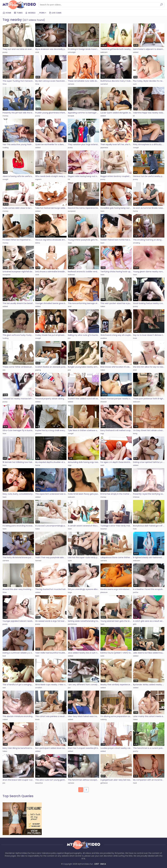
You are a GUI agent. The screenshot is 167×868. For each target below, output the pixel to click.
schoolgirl (72, 52)
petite (136, 592)
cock (37, 52)
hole (135, 529)
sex (4, 370)
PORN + (42, 13)
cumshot (104, 84)
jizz (69, 338)
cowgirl (136, 148)
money (5, 116)
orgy (102, 433)
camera (71, 84)
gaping (38, 370)
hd (69, 179)
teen (102, 211)
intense (136, 497)
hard (135, 783)
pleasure (104, 592)
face (4, 433)
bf (134, 116)
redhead (71, 275)
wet (4, 688)
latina (38, 243)
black (37, 719)
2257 (97, 864)
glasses (38, 433)
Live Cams (55, 13)
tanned (38, 561)
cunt (102, 465)
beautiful (39, 783)
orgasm (38, 179)
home (135, 211)
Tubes (18, 13)
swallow (104, 338)
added (136, 52)
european (72, 211)
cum (135, 84)
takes (103, 306)
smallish (39, 688)
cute (70, 561)
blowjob (71, 116)
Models (30, 13)
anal (70, 306)
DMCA (103, 864)
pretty (136, 751)
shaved (103, 402)
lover (135, 338)
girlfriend (104, 783)
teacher (104, 529)
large (70, 592)
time (5, 84)
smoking (137, 243)
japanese (104, 148)
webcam (104, 52)
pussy (5, 52)
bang (135, 433)
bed (4, 656)
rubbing (104, 719)
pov (69, 370)
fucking (6, 148)
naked (5, 719)
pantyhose (72, 624)
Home (7, 13)
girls (135, 624)
